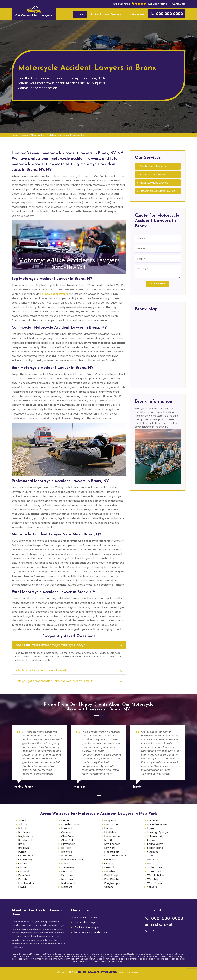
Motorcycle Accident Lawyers (157, 191)
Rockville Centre (157, 824)
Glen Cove (67, 836)
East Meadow (26, 883)
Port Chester (112, 879)
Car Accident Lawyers (54, 294)
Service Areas (136, 14)
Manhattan (111, 824)
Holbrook (67, 856)
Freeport (67, 828)
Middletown (111, 832)
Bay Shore (24, 832)
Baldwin (23, 828)
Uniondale (153, 860)
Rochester (153, 821)
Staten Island (155, 848)
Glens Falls (68, 840)
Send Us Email (159, 925)
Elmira (22, 887)
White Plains (154, 883)
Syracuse (153, 852)
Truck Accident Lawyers (154, 183)
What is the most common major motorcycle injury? (50, 645)
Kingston (66, 871)
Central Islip (25, 860)
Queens (109, 887)
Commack (25, 864)
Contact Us (179, 4)
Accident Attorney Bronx (33, 135)
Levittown (67, 879)
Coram (22, 867)
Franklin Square (70, 824)
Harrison (66, 848)
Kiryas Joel (68, 875)
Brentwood (25, 840)
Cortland (24, 871)
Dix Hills (23, 879)
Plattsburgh (111, 875)
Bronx (22, 844)
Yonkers (152, 887)
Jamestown (68, 867)
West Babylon (156, 875)
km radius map (158, 349)
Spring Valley (155, 844)
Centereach (26, 856)
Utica (150, 864)
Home (80, 14)
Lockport (67, 887)
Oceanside (111, 860)
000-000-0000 (164, 918)
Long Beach (111, 821)
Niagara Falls (112, 852)
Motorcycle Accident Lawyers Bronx (68, 135)
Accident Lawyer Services (106, 14)
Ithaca (65, 864)
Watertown (154, 871)
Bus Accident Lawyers (153, 174)
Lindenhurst (68, 883)
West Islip (153, 879)
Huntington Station (72, 860)
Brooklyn (24, 848)
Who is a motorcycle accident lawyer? (41, 670)
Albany (22, 821)
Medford (109, 828)
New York (110, 848)
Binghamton (26, 836)
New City (110, 840)
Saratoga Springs (157, 832)
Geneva (66, 832)
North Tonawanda (115, 856)
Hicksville (67, 852)
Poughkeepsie (113, 883)
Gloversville (68, 844)
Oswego (109, 864)
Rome (151, 828)
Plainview (110, 871)
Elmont (65, 821)
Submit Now (158, 284)
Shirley (151, 840)
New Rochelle (112, 844)
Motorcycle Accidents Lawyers (91, 932)
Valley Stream (156, 867)
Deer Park (24, 875)
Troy (150, 856)
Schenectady (155, 836)
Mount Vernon (113, 836)
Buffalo (22, 852)
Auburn (23, 824)
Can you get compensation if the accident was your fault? (55, 681)
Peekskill (109, 867)
